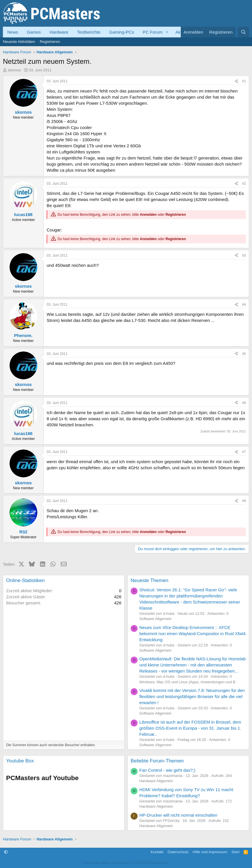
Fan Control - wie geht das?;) (167, 770)
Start (235, 852)
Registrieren (50, 42)
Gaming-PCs (122, 32)
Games (34, 32)
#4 (244, 305)
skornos (14, 70)
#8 (244, 501)
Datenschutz (178, 852)
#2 (244, 184)
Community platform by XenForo (126, 863)
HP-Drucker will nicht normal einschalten (178, 815)
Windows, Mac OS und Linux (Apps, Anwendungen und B (187, 682)
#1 (244, 81)
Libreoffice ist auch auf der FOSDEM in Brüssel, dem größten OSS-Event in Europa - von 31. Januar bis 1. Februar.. (190, 728)
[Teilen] (236, 81)
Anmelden (148, 215)
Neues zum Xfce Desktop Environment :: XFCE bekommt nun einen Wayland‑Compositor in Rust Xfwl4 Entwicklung (192, 634)
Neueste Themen (149, 580)
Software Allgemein (155, 619)
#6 (244, 403)
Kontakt (157, 852)
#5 (244, 354)
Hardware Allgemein (156, 781)
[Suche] (243, 32)
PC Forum (153, 32)
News (13, 32)
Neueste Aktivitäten (19, 42)
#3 (244, 255)
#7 (244, 452)
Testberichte (89, 32)
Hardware (59, 32)
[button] (167, 32)
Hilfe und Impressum (210, 852)
